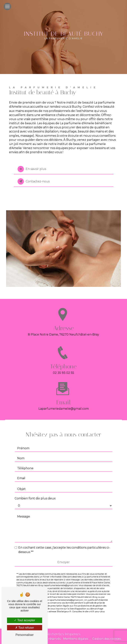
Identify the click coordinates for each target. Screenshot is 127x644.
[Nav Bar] (7, 6)
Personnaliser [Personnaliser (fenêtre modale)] (25, 635)
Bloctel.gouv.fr (64, 608)
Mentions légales (76, 639)
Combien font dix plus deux (35, 495)
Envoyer (63, 558)
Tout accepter (24, 620)
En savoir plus (32, 169)
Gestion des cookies (107, 639)
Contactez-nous (34, 181)
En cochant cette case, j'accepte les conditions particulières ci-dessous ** (64, 546)
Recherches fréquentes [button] (64, 634)
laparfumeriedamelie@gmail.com (64, 405)
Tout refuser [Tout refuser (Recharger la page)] (25, 628)
